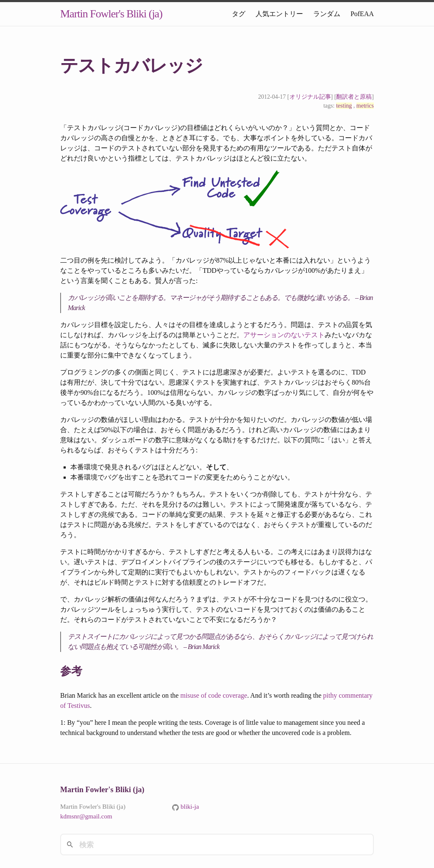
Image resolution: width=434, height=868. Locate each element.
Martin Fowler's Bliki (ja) (111, 14)
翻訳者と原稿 (354, 97)
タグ (239, 14)
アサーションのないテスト (284, 335)
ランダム (327, 14)
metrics (365, 106)
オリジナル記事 (310, 97)
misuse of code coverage (214, 695)
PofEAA (362, 14)
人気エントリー (279, 14)
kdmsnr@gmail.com (86, 816)
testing (344, 106)
